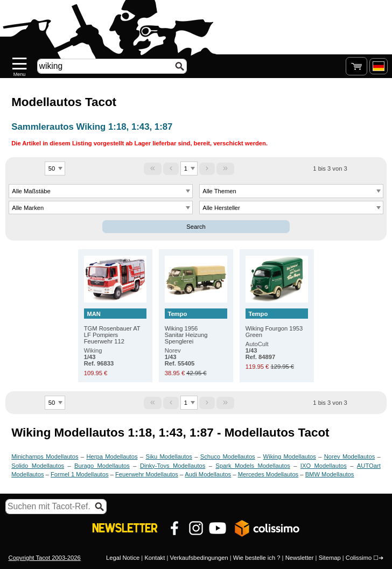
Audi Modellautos (208, 474)
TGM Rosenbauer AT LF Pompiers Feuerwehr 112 (115, 326)
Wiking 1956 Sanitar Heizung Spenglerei (196, 326)
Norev (180, 357)
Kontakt (155, 558)
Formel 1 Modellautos (80, 474)
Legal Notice (123, 558)
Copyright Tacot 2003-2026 (45, 558)
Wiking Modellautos (290, 456)
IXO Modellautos (324, 466)
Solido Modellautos (38, 466)
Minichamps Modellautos (45, 456)
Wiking (99, 357)
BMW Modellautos (330, 474)
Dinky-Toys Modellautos (173, 466)
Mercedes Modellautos (268, 474)
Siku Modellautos (169, 456)
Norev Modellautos (350, 456)
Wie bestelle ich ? (257, 558)
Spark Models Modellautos (253, 466)
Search (196, 227)
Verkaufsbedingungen (199, 558)
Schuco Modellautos (228, 456)
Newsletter (300, 558)
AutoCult (260, 350)
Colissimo (359, 558)
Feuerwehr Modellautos (147, 474)
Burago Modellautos (102, 466)
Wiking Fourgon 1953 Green (277, 323)
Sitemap (330, 558)
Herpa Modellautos (112, 456)
